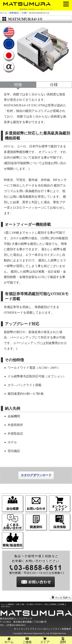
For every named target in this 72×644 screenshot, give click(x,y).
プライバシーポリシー (41, 629)
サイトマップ (21, 629)
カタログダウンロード (36, 475)
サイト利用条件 (63, 629)
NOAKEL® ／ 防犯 (41, 604)
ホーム (3, 13)
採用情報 (53, 604)
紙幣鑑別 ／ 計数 (18, 13)
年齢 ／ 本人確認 (27, 604)
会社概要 (61, 604)
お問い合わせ (6, 607)
